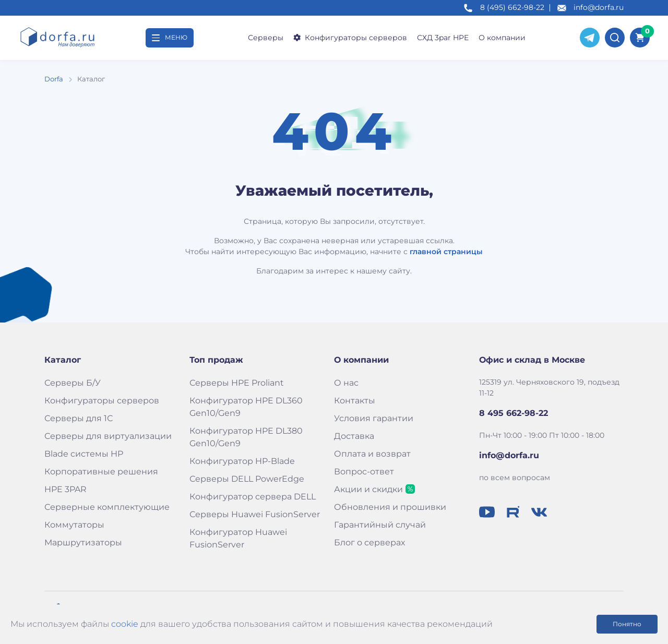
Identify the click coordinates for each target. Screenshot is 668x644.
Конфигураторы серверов (350, 38)
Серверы (266, 38)
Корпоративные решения (101, 472)
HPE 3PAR (65, 489)
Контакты (355, 401)
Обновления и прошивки (390, 507)
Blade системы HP (84, 454)
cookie (125, 624)
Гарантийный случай (380, 525)
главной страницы (446, 252)
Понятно (627, 624)
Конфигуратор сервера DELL (253, 497)
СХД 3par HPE (443, 38)
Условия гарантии (374, 418)
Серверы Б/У (73, 383)
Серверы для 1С (79, 418)
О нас (346, 383)
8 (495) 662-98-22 (512, 7)
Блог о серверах (369, 542)
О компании (502, 38)
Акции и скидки (368, 489)
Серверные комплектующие (107, 507)
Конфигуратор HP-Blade (242, 461)
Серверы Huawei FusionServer (255, 514)
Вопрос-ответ (364, 472)
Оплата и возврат (372, 454)
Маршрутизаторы (83, 542)
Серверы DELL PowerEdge (247, 479)
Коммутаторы (74, 525)
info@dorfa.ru (599, 7)
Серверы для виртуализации (108, 436)
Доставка (354, 436)
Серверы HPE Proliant (237, 383)
